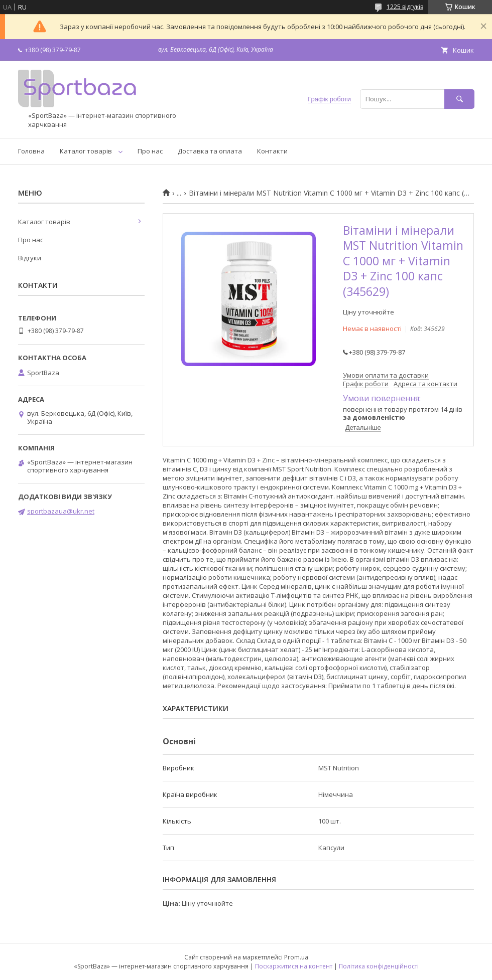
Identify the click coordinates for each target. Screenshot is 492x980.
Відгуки (30, 258)
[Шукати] (459, 99)
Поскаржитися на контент (294, 966)
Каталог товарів (86, 151)
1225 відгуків (405, 7)
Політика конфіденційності (379, 966)
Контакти (272, 151)
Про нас (150, 151)
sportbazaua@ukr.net (61, 511)
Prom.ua (296, 957)
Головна (31, 151)
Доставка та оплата (210, 151)
